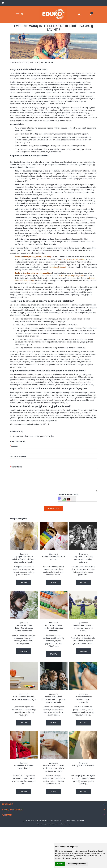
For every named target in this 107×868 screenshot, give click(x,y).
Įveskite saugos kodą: (69, 494)
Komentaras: (17, 467)
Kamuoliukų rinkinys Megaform (72, 275)
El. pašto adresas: (19, 456)
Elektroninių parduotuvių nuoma (48, 824)
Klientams (7, 815)
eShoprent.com (65, 824)
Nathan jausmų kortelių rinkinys (73, 259)
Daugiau (24, 582)
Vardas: (14, 446)
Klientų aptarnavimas (13, 810)
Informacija (7, 804)
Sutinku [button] (60, 864)
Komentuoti (53, 508)
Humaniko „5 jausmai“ (57, 267)
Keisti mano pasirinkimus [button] (76, 864)
